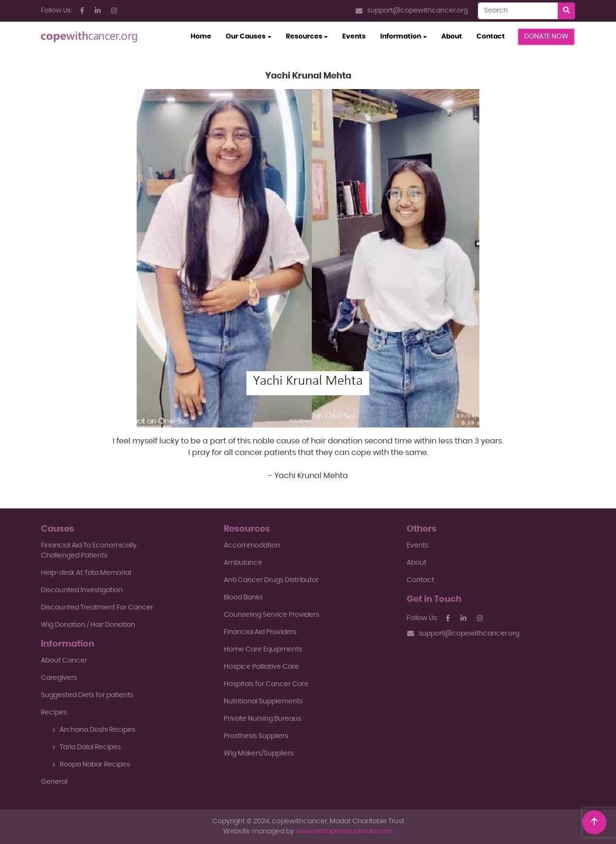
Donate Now (546, 37)
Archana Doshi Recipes (94, 730)
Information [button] (401, 37)
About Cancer (64, 661)
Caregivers (59, 678)
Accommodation (252, 545)
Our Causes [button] (246, 37)
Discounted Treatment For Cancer (97, 608)
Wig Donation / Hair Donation (88, 625)
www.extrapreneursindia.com (344, 831)
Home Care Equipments (263, 649)
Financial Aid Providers (260, 632)
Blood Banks (243, 597)
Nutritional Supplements (263, 701)
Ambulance (243, 563)
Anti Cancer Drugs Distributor (271, 580)
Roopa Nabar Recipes (91, 765)
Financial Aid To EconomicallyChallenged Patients (89, 551)
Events (354, 37)
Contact (491, 37)
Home (205, 36)
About (452, 37)
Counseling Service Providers (271, 615)
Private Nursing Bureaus (263, 719)
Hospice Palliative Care (261, 667)
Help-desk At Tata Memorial (86, 573)
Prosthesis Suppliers (256, 736)
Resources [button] (304, 37)
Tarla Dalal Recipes (86, 747)
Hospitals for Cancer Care (266, 684)
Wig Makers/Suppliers (259, 753)
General (54, 782)
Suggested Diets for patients (87, 695)
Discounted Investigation (82, 590)
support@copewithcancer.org (412, 11)
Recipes (54, 713)
